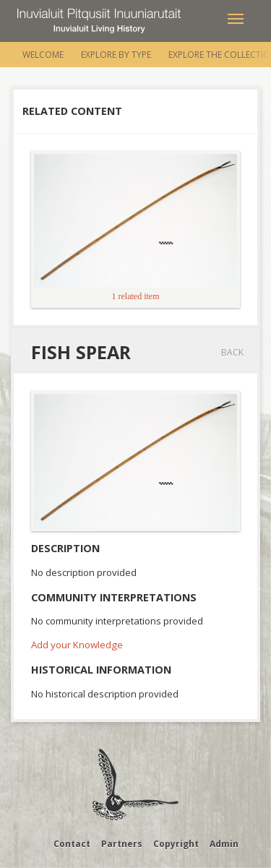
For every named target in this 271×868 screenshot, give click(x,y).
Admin (224, 844)
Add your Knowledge (77, 645)
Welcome (43, 55)
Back (232, 352)
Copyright (176, 844)
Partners (122, 844)
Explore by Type (116, 55)
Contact (72, 844)
